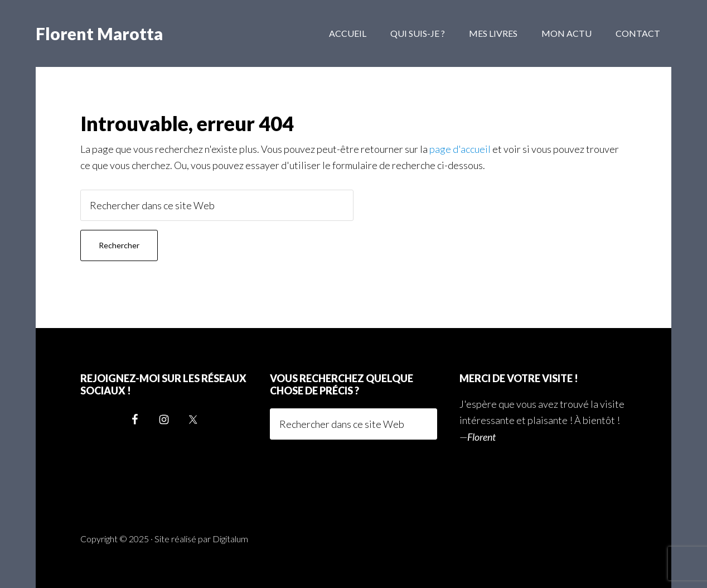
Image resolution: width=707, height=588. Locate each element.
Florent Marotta (99, 33)
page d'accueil (460, 149)
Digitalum (230, 539)
